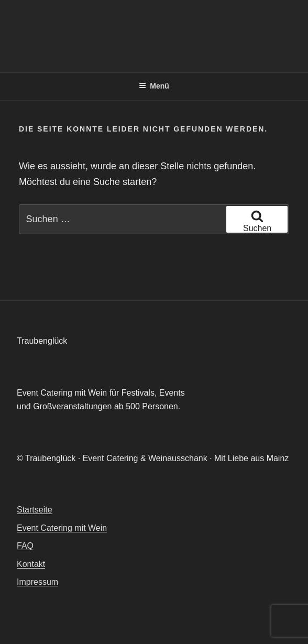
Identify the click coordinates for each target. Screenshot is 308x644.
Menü (154, 86)
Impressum (37, 582)
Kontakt (31, 564)
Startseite (35, 510)
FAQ (25, 546)
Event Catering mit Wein (62, 528)
